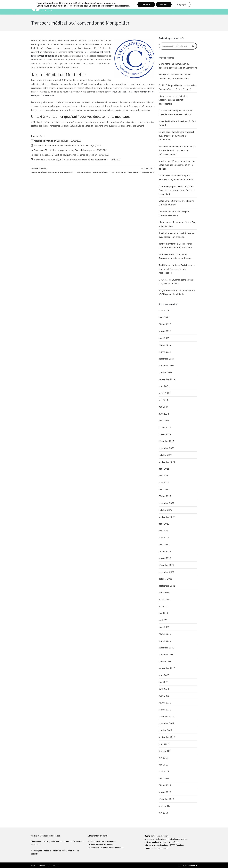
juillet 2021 (165, 599)
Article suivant (116, 170)
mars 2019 (164, 778)
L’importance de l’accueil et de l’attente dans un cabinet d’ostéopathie (173, 100)
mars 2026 (164, 317)
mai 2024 (163, 407)
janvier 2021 (165, 641)
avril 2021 (164, 620)
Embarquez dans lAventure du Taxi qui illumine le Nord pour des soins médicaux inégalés (177, 150)
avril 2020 (164, 689)
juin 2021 (163, 606)
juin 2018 (163, 813)
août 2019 (164, 744)
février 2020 (165, 703)
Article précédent (52, 170)
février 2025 (165, 345)
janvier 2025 (165, 352)
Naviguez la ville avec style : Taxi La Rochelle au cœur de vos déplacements (71, 160)
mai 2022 (163, 531)
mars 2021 (164, 627)
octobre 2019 (166, 730)
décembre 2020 (166, 648)
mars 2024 (164, 420)
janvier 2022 (165, 558)
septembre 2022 (167, 517)
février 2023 (165, 496)
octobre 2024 (166, 372)
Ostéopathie (139, 7)
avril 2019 (164, 771)
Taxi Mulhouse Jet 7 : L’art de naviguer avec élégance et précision (65, 155)
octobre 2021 (166, 579)
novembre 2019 (167, 723)
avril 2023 (164, 482)
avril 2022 (164, 538)
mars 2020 (164, 696)
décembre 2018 (166, 799)
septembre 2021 (167, 586)
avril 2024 (164, 414)
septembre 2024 (167, 379)
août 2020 (164, 675)
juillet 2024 (165, 393)
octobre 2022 (166, 510)
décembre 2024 (166, 359)
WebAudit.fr (192, 865)
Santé (155, 7)
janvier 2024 (165, 434)
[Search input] (177, 46)
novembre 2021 (167, 572)
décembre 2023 (166, 441)
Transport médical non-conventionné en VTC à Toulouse (61, 145)
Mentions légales (54, 865)
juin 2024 (163, 400)
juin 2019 (163, 758)
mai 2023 (163, 476)
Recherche (169, 7)
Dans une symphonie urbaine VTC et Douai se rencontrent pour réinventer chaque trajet (177, 190)
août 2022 (164, 524)
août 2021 (164, 593)
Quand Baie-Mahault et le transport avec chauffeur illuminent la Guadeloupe (176, 136)
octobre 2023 (166, 455)
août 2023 (164, 469)
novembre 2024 (167, 365)
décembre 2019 (166, 716)
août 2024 (164, 386)
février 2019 (165, 785)
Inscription (188, 7)
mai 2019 (163, 765)
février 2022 (165, 551)
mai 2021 (163, 613)
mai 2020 (163, 682)
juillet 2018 (165, 806)
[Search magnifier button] (193, 46)
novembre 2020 (167, 654)
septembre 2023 (167, 462)
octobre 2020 (166, 661)
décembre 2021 (166, 565)
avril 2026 (164, 310)
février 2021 (165, 634)
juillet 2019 (165, 751)
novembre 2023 (167, 448)
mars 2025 (164, 338)
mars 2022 (164, 544)
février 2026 (165, 324)
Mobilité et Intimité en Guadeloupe (51, 141)
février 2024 (165, 427)
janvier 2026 (165, 331)
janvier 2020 (165, 710)
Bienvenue (119, 7)
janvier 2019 (165, 792)
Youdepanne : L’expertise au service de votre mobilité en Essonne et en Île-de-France (177, 165)
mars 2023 (164, 489)
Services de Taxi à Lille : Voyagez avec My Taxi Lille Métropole (64, 150)
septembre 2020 (167, 668)
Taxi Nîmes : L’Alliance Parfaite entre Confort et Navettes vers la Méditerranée (177, 269)
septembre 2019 (167, 737)
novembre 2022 (167, 503)
